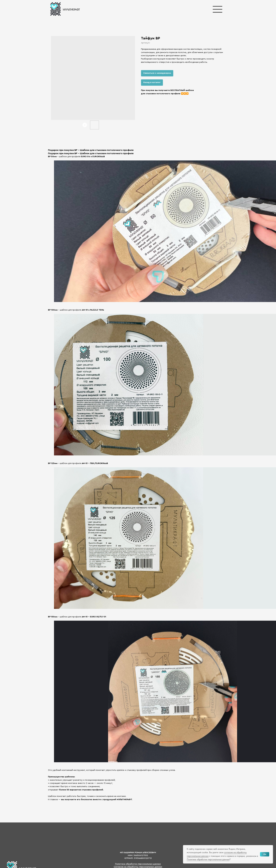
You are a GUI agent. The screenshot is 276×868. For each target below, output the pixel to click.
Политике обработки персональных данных (208, 859)
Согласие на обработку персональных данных (138, 867)
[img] (65, 9)
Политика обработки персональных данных (138, 864)
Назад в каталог (152, 82)
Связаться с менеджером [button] (157, 73)
